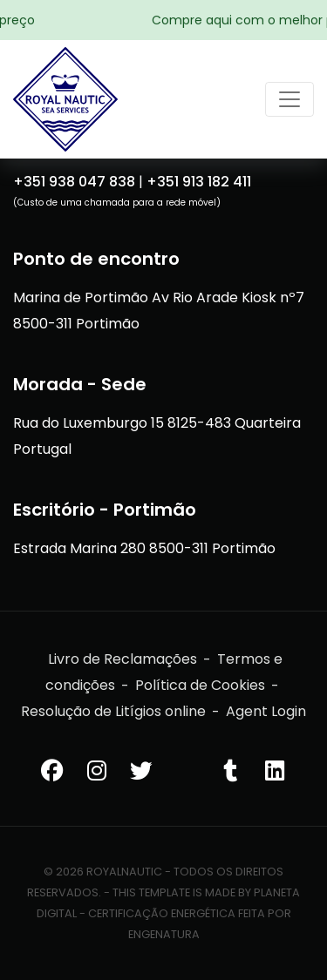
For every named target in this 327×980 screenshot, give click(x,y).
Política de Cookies (200, 685)
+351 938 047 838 (74, 182)
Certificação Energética (162, 913)
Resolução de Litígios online (113, 711)
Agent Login (266, 711)
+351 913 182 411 (199, 182)
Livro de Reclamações (123, 659)
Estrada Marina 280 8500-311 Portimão (144, 548)
